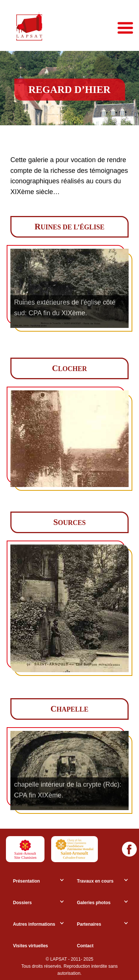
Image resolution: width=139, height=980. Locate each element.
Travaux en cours (95, 881)
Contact (85, 946)
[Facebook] (129, 849)
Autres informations (34, 924)
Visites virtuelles (31, 946)
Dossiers (22, 903)
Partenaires (89, 924)
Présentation (27, 881)
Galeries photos (94, 903)
